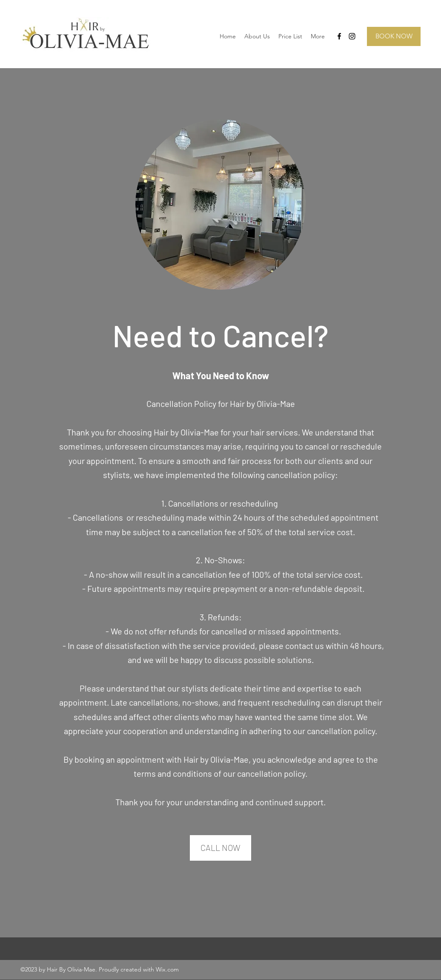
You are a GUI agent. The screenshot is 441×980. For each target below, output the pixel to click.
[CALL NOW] (220, 848)
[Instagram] (352, 36)
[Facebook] (339, 36)
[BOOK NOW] (394, 36)
